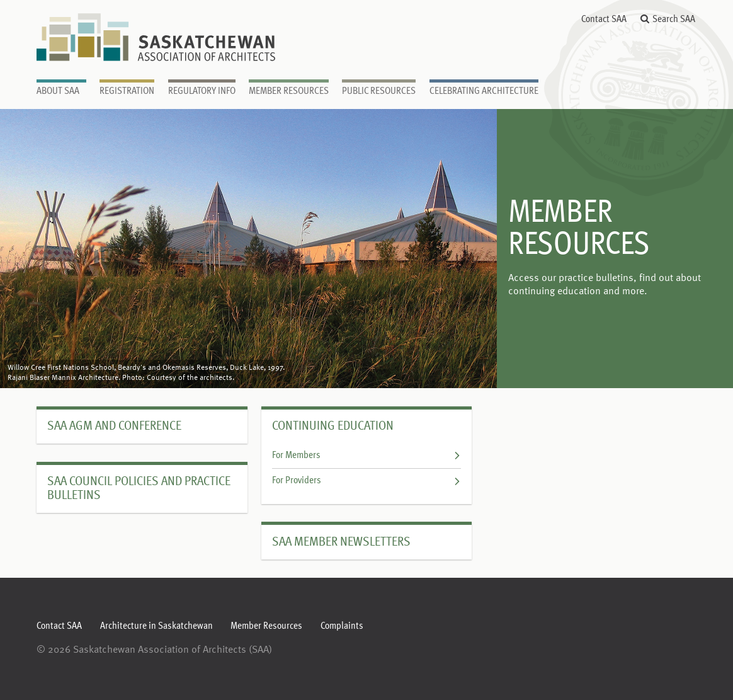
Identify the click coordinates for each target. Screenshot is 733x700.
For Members (367, 456)
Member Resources (266, 626)
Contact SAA (604, 20)
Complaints (342, 626)
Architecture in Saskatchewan (156, 626)
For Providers (367, 481)
